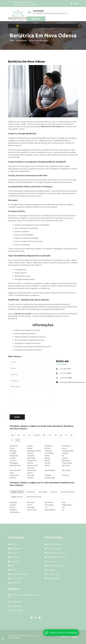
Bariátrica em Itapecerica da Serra (27, 330)
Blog (12, 566)
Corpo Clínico (16, 557)
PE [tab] (56, 435)
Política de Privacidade (19, 574)
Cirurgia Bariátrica (54, 544)
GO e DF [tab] (37, 435)
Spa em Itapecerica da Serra (25, 334)
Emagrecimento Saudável (57, 557)
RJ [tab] (66, 435)
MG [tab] (44, 435)
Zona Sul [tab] (54, 492)
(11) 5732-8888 (16, 606)
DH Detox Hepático (54, 548)
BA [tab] (18, 435)
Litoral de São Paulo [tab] (34, 497)
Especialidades (21, 40)
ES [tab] (29, 435)
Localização (15, 561)
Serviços (14, 553)
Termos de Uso (16, 578)
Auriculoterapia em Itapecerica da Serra (30, 340)
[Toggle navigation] (17, 26)
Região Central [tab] (17, 492)
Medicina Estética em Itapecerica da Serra (30, 337)
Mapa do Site (16, 583)
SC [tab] (12, 440)
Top (3, 639)
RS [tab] (71, 435)
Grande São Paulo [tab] (68, 492)
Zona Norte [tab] (30, 492)
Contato (14, 570)
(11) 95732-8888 (16, 611)
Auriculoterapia (53, 574)
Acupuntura (52, 561)
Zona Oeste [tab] (43, 492)
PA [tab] (50, 435)
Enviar (17, 417)
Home (12, 40)
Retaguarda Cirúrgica (55, 553)
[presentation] (25, 409)
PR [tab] (61, 435)
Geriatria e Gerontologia (56, 566)
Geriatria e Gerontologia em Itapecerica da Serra (33, 347)
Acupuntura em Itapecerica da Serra (28, 350)
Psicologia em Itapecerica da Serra (28, 343)
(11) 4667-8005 (16, 602)
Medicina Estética (54, 578)
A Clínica (14, 544)
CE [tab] (24, 435)
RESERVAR (36, 19)
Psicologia (51, 570)
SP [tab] (18, 440)
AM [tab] (13, 435)
